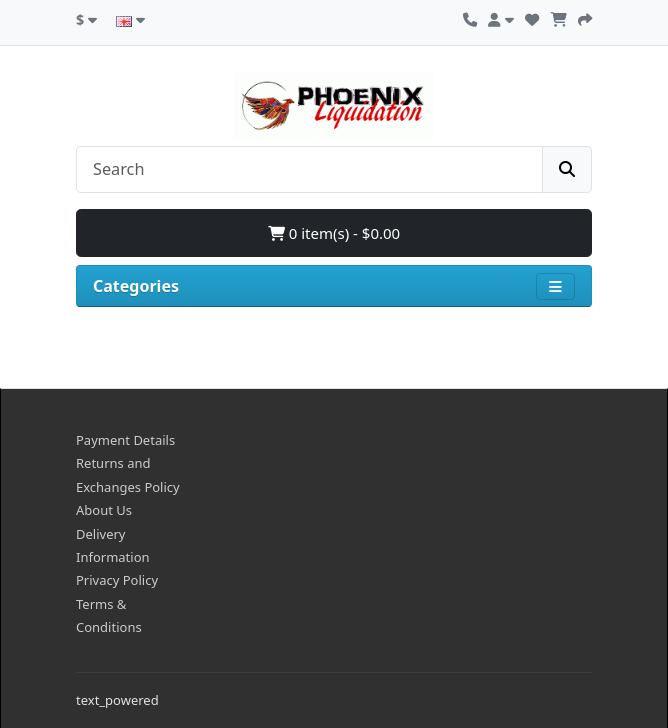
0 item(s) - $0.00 (334, 233)
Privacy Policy (117, 580)
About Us (104, 510)
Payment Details (125, 440)
